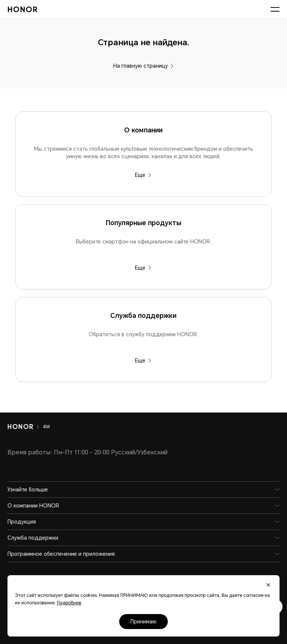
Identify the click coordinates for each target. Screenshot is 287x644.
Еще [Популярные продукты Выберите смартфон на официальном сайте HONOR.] (143, 268)
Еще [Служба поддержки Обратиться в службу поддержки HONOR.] (143, 361)
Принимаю (143, 622)
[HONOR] (25, 427)
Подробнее (69, 603)
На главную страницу (143, 66)
